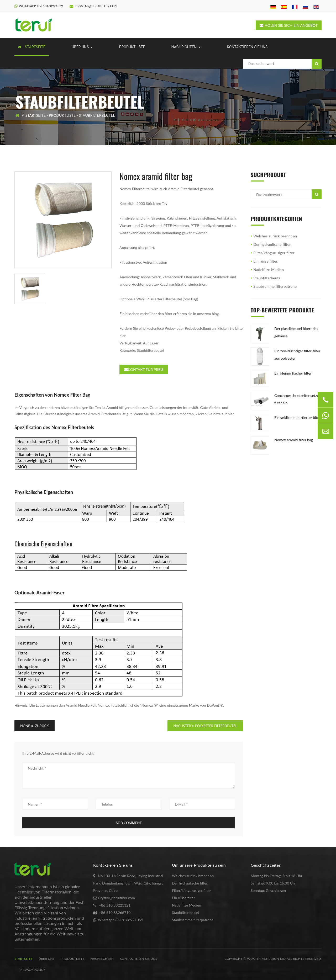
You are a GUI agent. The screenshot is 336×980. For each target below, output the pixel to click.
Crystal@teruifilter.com (94, 6)
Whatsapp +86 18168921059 (41, 6)
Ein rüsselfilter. (266, 261)
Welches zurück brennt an (275, 236)
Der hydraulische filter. (272, 244)
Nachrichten (102, 959)
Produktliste (62, 115)
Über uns (47, 959)
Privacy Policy (32, 970)
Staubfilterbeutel (97, 115)
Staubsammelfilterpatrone (275, 286)
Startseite (36, 115)
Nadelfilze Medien (269, 270)
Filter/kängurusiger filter (274, 253)
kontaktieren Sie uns (138, 959)
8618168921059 (129, 920)
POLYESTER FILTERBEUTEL (216, 726)
